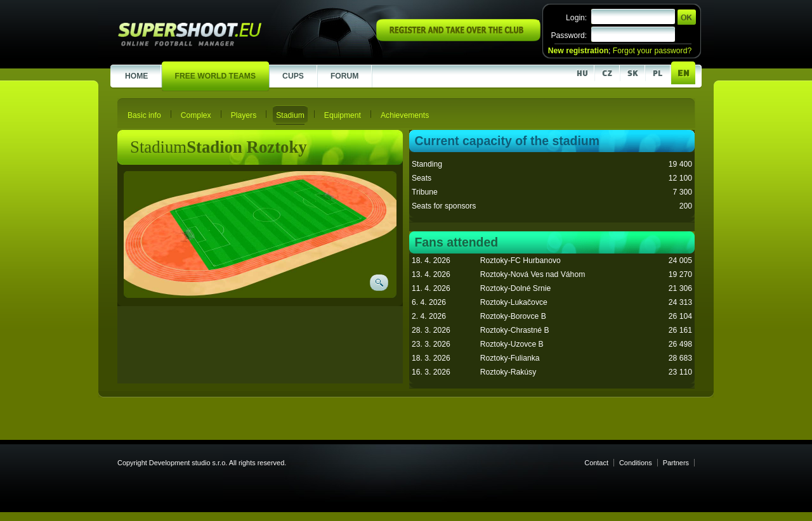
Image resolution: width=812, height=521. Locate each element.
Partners (676, 463)
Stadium (290, 115)
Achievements (405, 115)
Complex (196, 115)
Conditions (636, 463)
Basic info (144, 115)
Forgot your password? (652, 51)
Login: (576, 18)
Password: (569, 35)
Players (244, 115)
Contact (596, 463)
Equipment (343, 115)
